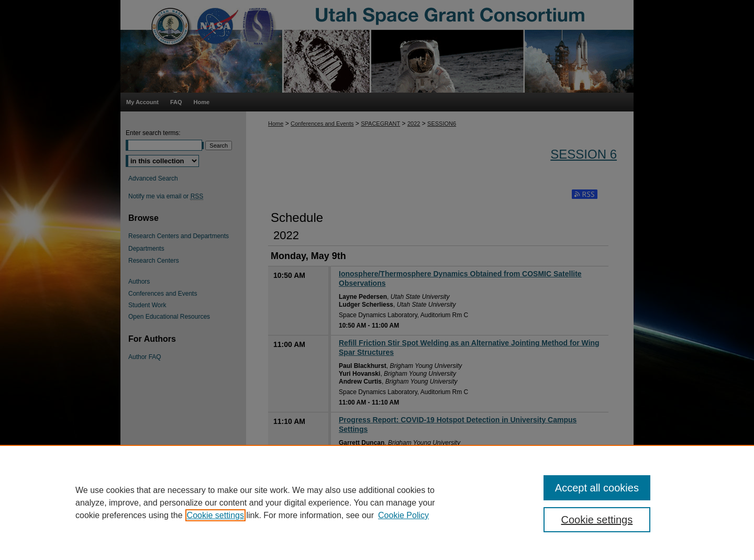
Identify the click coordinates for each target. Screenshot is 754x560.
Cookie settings (215, 515)
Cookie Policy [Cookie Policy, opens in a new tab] (403, 515)
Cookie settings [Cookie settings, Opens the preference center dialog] (597, 520)
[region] (377, 502)
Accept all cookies (597, 488)
